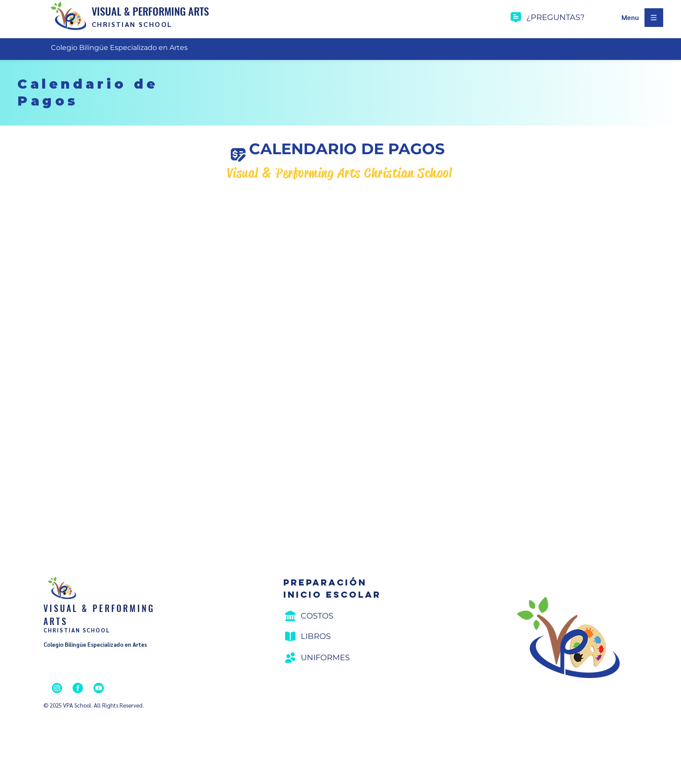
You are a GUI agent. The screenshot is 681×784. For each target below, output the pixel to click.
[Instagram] (57, 688)
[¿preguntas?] (563, 17)
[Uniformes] (334, 658)
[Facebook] (78, 688)
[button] (630, 18)
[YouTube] (99, 688)
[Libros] (334, 636)
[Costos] (334, 616)
